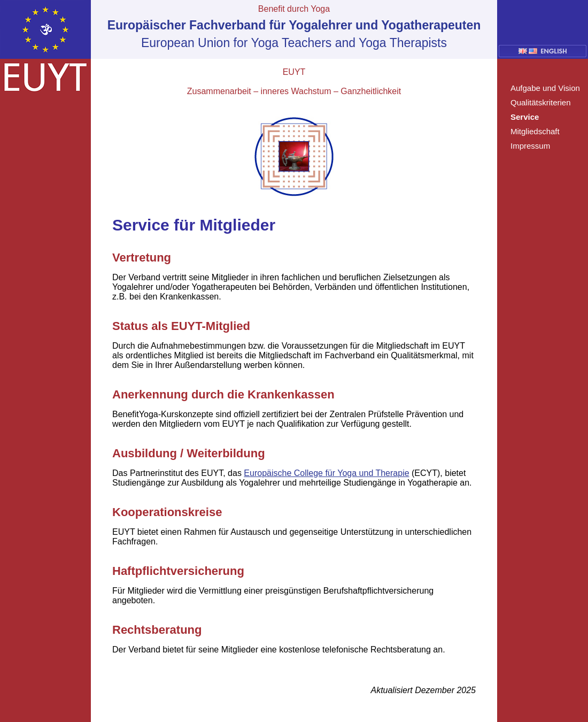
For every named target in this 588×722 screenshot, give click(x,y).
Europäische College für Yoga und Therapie (326, 473)
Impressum (530, 146)
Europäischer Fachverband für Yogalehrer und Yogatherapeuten (294, 25)
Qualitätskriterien (541, 102)
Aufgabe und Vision (545, 88)
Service (525, 117)
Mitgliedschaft (535, 131)
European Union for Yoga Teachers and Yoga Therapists (294, 43)
